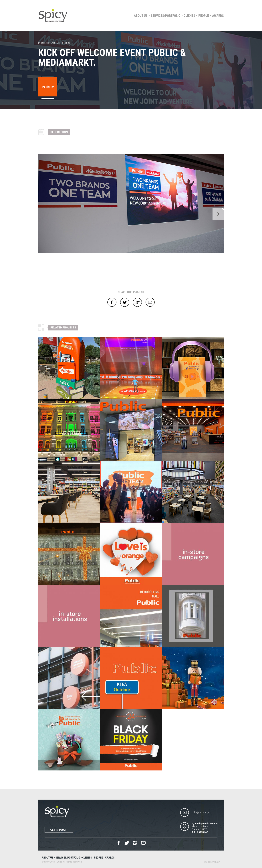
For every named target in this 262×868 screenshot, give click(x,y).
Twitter (125, 302)
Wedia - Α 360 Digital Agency (212, 862)
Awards (218, 16)
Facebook (112, 302)
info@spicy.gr (201, 812)
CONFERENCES (61, 43)
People (204, 16)
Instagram (135, 843)
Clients (189, 16)
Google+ (137, 302)
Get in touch (59, 830)
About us (141, 16)
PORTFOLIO (44, 43)
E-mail (150, 302)
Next (218, 214)
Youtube (143, 843)
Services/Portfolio (166, 16)
